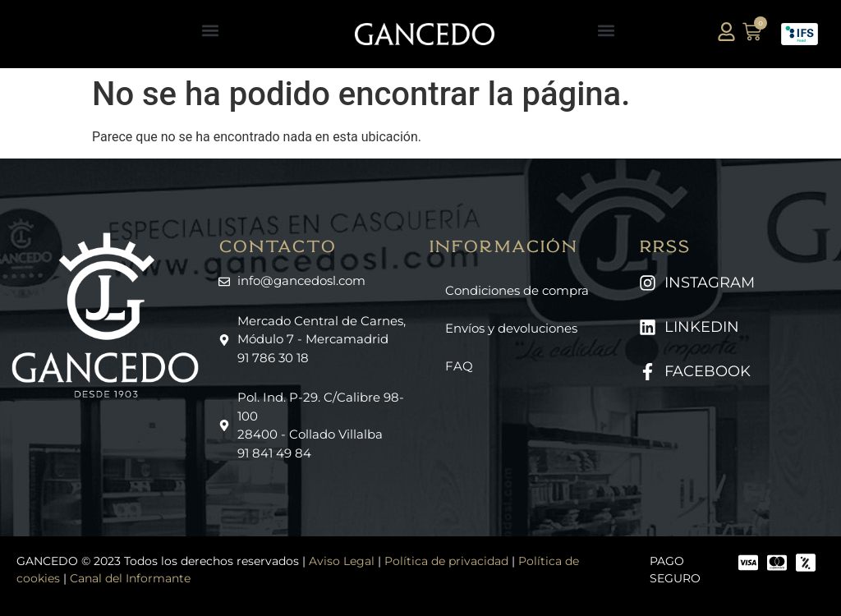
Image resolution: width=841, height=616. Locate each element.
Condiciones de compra (517, 290)
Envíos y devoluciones (511, 328)
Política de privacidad (446, 561)
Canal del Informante (130, 578)
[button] (210, 30)
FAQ (459, 366)
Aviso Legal (342, 561)
